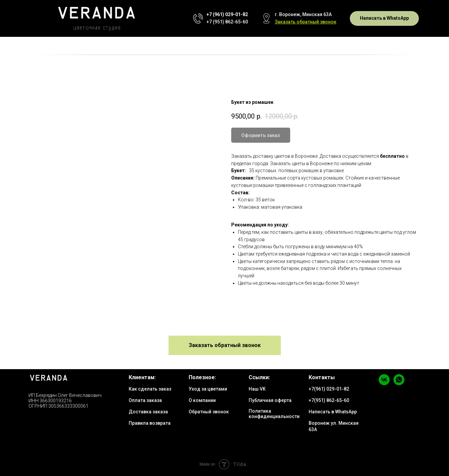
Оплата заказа (145, 400)
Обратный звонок (209, 412)
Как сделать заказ (150, 389)
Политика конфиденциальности (274, 414)
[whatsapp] (399, 383)
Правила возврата (150, 423)
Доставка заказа (148, 412)
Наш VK (257, 389)
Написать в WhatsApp (333, 412)
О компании (202, 400)
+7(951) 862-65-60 (329, 400)
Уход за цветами (208, 389)
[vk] (384, 383)
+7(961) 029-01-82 (329, 389)
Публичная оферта (270, 400)
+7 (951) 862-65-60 (227, 22)
